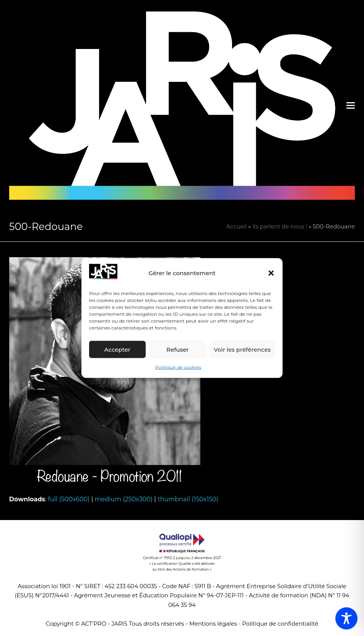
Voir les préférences (242, 350)
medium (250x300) (124, 499)
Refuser (177, 350)
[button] (271, 273)
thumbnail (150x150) (188, 499)
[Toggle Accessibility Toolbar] (346, 618)
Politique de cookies (178, 367)
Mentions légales (213, 624)
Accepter (117, 350)
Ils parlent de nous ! (280, 227)
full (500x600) (69, 499)
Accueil (237, 227)
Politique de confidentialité (280, 624)
